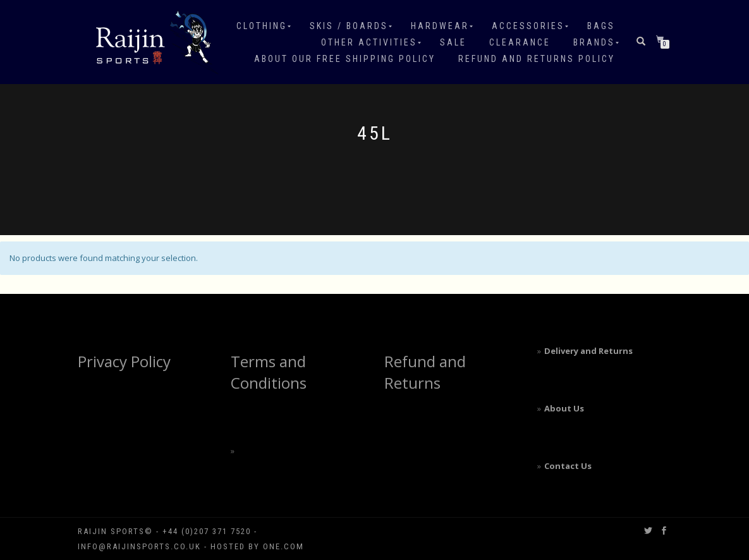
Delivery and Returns (588, 351)
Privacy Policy (124, 361)
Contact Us (568, 466)
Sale (453, 42)
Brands (594, 42)
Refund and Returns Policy (537, 59)
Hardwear (440, 26)
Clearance (520, 42)
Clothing (262, 26)
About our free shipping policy (345, 59)
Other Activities (369, 42)
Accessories (528, 26)
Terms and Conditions (269, 372)
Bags (601, 26)
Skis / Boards (349, 26)
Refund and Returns (425, 372)
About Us (564, 408)
